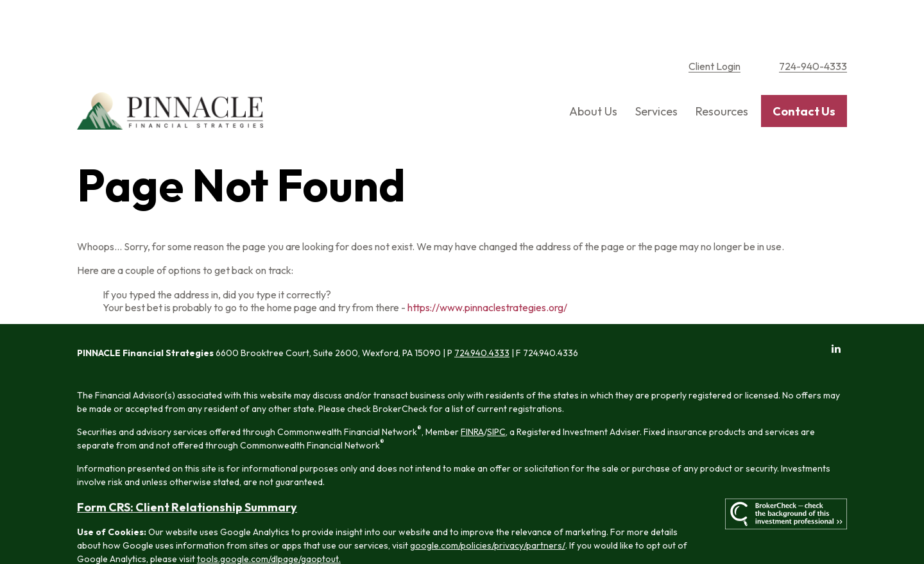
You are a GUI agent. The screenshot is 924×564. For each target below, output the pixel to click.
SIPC (496, 391)
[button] (593, 71)
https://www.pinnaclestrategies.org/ (487, 266)
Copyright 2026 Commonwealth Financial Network (295, 541)
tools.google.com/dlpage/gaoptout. (269, 518)
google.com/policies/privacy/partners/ (488, 504)
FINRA (472, 391)
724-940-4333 (813, 26)
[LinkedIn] (836, 308)
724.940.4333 (482, 312)
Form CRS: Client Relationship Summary (187, 466)
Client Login (714, 26)
